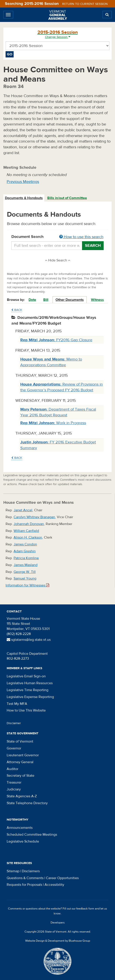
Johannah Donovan (29, 524)
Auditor (12, 769)
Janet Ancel (23, 510)
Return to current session (85, 4)
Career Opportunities (62, 878)
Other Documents (70, 300)
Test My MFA (17, 704)
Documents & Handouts (24, 198)
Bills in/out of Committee (67, 198)
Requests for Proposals (24, 885)
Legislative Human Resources (30, 683)
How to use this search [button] (81, 237)
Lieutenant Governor (23, 755)
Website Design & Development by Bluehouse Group (58, 941)
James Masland (26, 565)
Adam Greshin (25, 551)
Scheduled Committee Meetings (32, 835)
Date (32, 300)
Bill (46, 300)
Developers (58, 923)
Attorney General (20, 762)
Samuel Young (25, 578)
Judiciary (14, 789)
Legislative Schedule (23, 841)
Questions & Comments (25, 878)
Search (93, 246)
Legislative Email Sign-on (26, 676)
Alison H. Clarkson (28, 537)
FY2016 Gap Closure (56, 340)
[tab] (24, 198)
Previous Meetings (23, 182)
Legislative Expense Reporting (30, 697)
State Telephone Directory (27, 803)
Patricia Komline (26, 558)
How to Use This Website (26, 710)
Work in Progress (53, 423)
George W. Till (25, 572)
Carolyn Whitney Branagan (34, 517)
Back (17, 310)
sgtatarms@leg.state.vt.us (29, 640)
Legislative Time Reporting (28, 690)
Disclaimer (14, 723)
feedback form (85, 909)
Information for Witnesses (27, 585)
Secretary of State (21, 776)
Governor (14, 748)
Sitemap (13, 871)
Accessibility (54, 885)
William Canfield (26, 531)
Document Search (57, 237)
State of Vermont (20, 741)
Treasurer (14, 782)
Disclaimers (31, 871)
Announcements (20, 828)
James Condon (25, 544)
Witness (97, 300)
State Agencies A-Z (22, 796)
